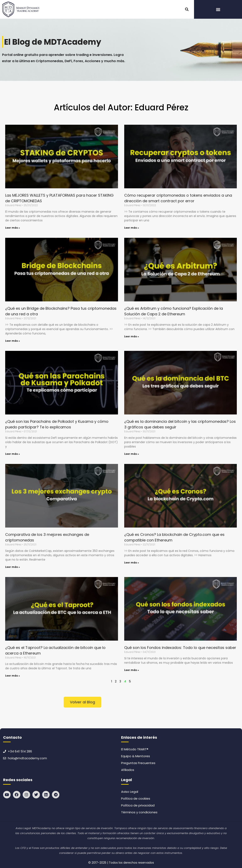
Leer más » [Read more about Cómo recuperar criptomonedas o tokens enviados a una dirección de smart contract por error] (132, 228)
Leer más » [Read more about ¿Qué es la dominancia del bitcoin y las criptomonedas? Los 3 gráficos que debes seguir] (132, 454)
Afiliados (128, 770)
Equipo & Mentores (136, 756)
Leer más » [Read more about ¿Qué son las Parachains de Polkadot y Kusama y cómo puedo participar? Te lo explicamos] (13, 454)
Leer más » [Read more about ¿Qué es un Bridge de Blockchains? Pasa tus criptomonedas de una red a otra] (13, 341)
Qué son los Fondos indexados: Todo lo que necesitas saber (180, 648)
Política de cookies (136, 798)
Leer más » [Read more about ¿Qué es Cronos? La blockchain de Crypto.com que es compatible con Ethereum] (132, 563)
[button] (187, 9)
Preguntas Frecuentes (138, 763)
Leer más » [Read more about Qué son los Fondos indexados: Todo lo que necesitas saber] (132, 670)
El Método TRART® (135, 749)
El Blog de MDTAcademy (54, 42)
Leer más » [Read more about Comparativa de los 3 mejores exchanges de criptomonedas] (13, 567)
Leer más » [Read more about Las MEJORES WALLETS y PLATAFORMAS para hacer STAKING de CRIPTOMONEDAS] (13, 228)
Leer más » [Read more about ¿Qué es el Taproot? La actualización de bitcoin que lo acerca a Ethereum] (13, 676)
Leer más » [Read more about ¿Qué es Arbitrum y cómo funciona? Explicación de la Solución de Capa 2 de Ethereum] (132, 336)
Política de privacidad (138, 805)
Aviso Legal (130, 792)
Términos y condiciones (139, 812)
